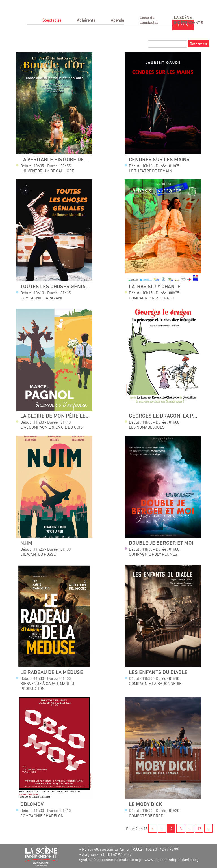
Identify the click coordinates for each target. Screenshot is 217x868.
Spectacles (52, 20)
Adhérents (86, 20)
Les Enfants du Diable (158, 672)
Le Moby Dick (146, 804)
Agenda (117, 20)
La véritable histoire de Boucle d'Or (69, 160)
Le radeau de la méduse (52, 672)
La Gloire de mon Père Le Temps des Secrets (79, 416)
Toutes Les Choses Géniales (57, 287)
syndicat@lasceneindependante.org (110, 859)
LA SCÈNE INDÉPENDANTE (188, 20)
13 (199, 829)
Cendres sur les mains (159, 160)
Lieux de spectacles (149, 20)
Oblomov (32, 804)
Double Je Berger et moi (161, 543)
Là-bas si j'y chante (155, 287)
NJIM (26, 543)
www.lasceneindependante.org (172, 859)
